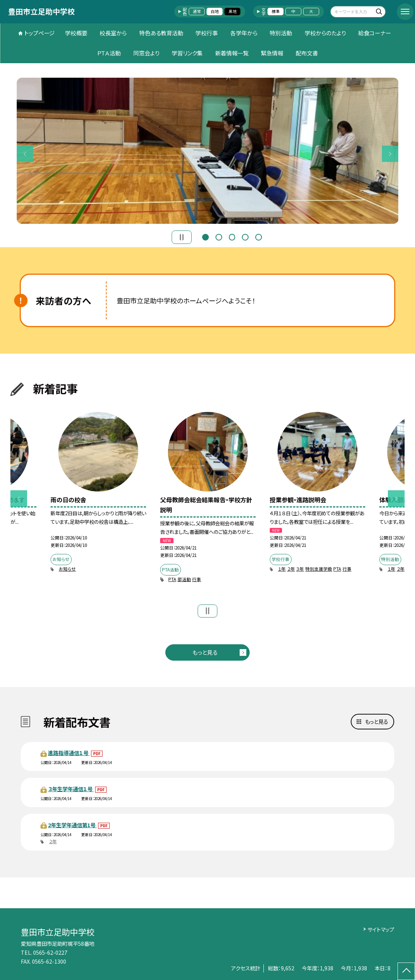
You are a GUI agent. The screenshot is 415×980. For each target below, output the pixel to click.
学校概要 (76, 33)
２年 (291, 569)
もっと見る (205, 652)
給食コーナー (375, 33)
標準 (276, 11)
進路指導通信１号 (69, 753)
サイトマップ (381, 929)
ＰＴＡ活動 (109, 53)
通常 (197, 11)
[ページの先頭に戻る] (406, 971)
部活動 (184, 579)
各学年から (244, 33)
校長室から (113, 33)
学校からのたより (325, 33)
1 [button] (205, 236)
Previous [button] (25, 154)
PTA (172, 579)
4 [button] (245, 236)
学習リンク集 (187, 53)
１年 (282, 569)
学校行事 (207, 33)
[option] (208, 151)
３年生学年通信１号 (71, 789)
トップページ (39, 33)
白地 (215, 11)
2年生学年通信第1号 (72, 825)
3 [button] (232, 236)
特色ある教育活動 (161, 33)
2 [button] (219, 236)
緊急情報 (272, 53)
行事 (197, 579)
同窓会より (146, 53)
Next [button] (390, 154)
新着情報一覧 (232, 53)
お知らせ (67, 569)
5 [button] (259, 236)
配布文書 (307, 53)
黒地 (233, 11)
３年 (300, 569)
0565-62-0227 (50, 952)
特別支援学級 (319, 569)
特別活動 (281, 33)
